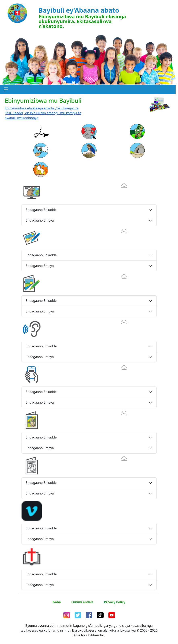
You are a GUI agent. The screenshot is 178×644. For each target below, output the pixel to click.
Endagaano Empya (40, 220)
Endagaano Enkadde (41, 210)
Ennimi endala (82, 602)
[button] (6, 89)
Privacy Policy (115, 602)
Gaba (57, 602)
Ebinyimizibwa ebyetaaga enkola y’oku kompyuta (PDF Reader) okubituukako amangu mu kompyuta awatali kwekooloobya (43, 113)
